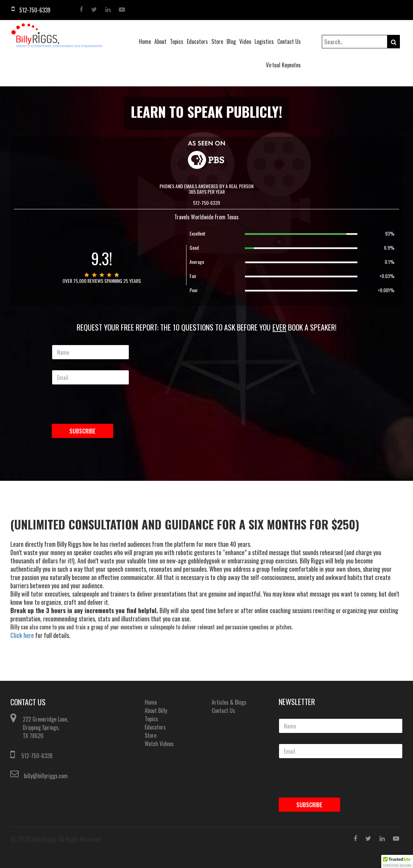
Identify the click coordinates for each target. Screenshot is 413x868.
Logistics (264, 41)
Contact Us (289, 41)
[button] (397, 861)
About (160, 41)
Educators (197, 41)
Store (217, 41)
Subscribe (83, 431)
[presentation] (93, 416)
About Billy (156, 710)
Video (245, 41)
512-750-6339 (37, 756)
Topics (177, 41)
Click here (22, 635)
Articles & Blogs (229, 702)
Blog (231, 41)
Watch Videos (159, 744)
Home (145, 41)
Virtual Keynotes (283, 65)
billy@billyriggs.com (46, 776)
